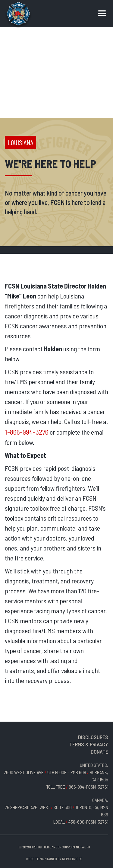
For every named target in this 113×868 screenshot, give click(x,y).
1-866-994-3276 (27, 432)
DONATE (99, 752)
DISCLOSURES (93, 737)
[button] (102, 14)
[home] (18, 15)
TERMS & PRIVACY (89, 744)
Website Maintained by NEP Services (54, 859)
